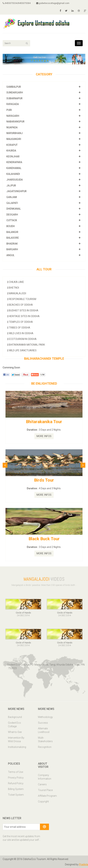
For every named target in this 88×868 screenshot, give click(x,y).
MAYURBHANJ (15, 133)
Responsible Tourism (22, 299)
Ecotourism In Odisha (22, 339)
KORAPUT (12, 145)
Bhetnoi (13, 288)
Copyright (43, 802)
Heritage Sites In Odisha (23, 316)
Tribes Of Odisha (19, 328)
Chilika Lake (16, 282)
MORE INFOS (44, 436)
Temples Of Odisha (20, 322)
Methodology (45, 717)
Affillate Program (47, 796)
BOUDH (11, 226)
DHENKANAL (14, 209)
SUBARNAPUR (14, 98)
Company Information (45, 777)
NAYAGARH (13, 116)
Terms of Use (16, 772)
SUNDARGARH (15, 93)
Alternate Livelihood (44, 730)
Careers (42, 784)
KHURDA (11, 151)
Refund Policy (16, 783)
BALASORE (13, 238)
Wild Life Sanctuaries (22, 350)
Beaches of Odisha (20, 305)
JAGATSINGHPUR (16, 191)
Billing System (16, 789)
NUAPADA (12, 127)
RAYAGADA (13, 104)
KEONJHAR (13, 156)
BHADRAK (12, 244)
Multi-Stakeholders (45, 739)
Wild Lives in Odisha (20, 333)
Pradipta (83, 864)
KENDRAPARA (14, 162)
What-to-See (15, 732)
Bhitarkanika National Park (26, 345)
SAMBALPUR (14, 87)
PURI (9, 110)
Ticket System (16, 795)
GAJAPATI (12, 203)
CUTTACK (12, 220)
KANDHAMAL (14, 168)
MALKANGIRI (14, 139)
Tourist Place (45, 790)
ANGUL (10, 255)
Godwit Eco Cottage (14, 725)
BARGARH (12, 249)
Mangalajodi (17, 293)
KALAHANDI (13, 174)
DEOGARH (12, 215)
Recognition (45, 747)
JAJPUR (11, 186)
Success (43, 723)
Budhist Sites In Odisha (23, 310)
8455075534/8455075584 (17, 3)
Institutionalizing (17, 747)
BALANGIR (12, 232)
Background (15, 717)
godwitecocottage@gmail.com (53, 3)
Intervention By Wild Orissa (16, 739)
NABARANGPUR (15, 122)
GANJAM (12, 197)
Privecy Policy (16, 778)
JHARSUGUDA (15, 180)
